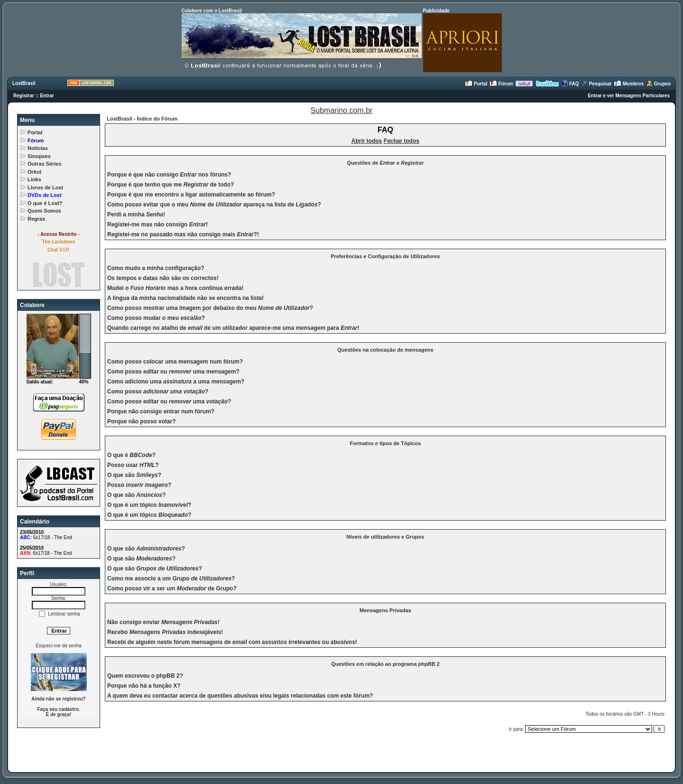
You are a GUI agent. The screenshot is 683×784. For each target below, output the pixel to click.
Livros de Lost (45, 187)
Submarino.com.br (342, 110)
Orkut (34, 172)
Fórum (501, 84)
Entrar (47, 96)
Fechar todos (401, 141)
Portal (476, 84)
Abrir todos (367, 141)
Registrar (24, 96)
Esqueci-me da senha (59, 646)
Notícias (38, 148)
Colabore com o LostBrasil (212, 11)
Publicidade (436, 11)
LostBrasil (24, 83)
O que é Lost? (45, 203)
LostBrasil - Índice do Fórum (142, 119)
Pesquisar (596, 84)
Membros (629, 84)
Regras (36, 219)
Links (34, 179)
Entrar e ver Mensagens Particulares (629, 96)
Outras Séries (45, 164)
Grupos (658, 84)
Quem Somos (44, 211)
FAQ (570, 84)
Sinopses (39, 156)
